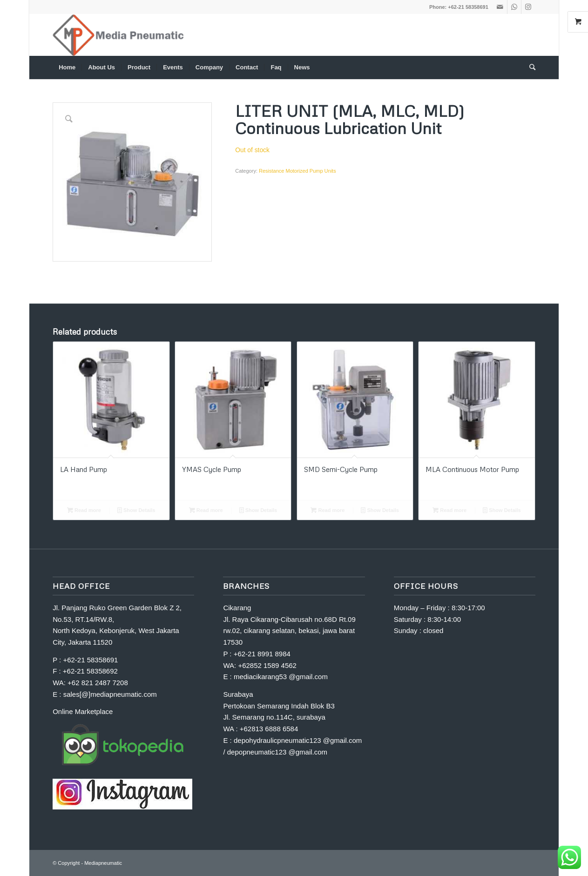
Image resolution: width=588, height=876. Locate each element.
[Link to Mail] (500, 7)
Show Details (136, 510)
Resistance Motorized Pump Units (297, 171)
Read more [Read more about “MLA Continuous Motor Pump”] (449, 510)
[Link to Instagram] (528, 7)
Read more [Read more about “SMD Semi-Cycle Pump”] (328, 510)
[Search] (529, 67)
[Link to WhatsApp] (514, 7)
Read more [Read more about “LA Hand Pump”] (84, 510)
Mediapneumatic (103, 863)
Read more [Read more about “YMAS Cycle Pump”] (206, 510)
